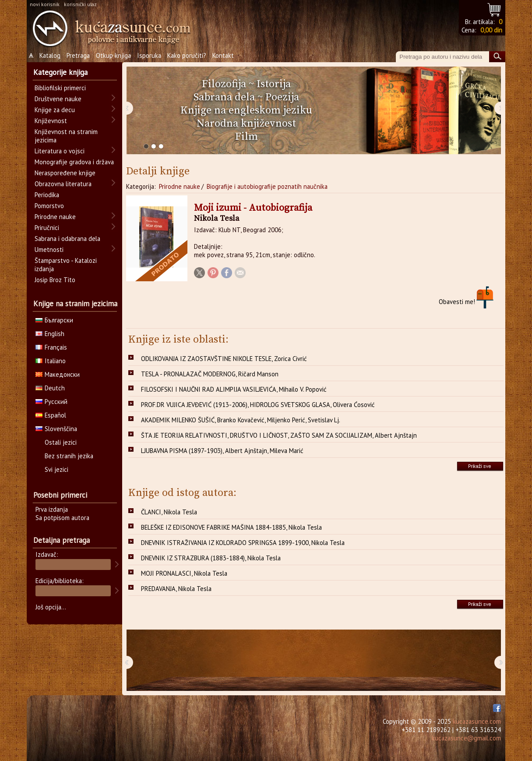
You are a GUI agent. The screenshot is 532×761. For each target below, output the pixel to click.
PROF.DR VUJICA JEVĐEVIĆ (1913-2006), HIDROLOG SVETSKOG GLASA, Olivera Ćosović (258, 405)
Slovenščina (56, 429)
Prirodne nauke (180, 186)
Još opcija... (51, 607)
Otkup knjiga (113, 55)
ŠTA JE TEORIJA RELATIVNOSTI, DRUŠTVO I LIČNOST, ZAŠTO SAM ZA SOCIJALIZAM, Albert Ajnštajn (279, 435)
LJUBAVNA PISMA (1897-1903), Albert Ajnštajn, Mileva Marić (222, 451)
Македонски (58, 374)
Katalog (50, 55)
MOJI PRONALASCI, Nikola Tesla (184, 573)
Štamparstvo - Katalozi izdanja (66, 265)
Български (54, 320)
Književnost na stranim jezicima (66, 136)
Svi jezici (56, 469)
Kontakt (223, 55)
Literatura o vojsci (60, 151)
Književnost (51, 121)
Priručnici (47, 228)
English (50, 334)
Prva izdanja (52, 509)
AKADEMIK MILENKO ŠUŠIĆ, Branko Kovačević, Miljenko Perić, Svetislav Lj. (241, 420)
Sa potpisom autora (62, 518)
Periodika (47, 195)
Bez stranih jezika (69, 456)
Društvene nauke (58, 99)
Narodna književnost (246, 124)
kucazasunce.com (477, 721)
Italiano (51, 361)
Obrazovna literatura (63, 184)
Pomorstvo (49, 206)
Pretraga (78, 55)
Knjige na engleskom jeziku (246, 110)
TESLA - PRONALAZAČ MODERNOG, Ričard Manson (210, 374)
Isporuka (149, 55)
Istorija (274, 84)
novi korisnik (45, 4)
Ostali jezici (61, 442)
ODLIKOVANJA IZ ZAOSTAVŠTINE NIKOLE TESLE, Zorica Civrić (224, 359)
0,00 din (491, 30)
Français (51, 347)
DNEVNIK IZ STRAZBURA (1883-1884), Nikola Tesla (211, 558)
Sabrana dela (224, 97)
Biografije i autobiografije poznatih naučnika (267, 186)
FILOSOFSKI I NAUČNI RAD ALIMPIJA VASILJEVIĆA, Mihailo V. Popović (234, 389)
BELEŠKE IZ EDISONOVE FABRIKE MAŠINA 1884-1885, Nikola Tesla (231, 527)
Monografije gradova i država (74, 162)
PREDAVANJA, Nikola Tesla (176, 589)
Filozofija (224, 84)
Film (247, 137)
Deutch (50, 388)
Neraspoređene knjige (65, 173)
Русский (51, 402)
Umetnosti (49, 250)
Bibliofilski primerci (60, 88)
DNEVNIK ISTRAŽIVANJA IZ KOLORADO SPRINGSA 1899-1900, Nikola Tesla (243, 543)
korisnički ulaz (80, 4)
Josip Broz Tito (55, 280)
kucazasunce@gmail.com (466, 738)
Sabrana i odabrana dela (67, 239)
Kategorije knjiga (60, 72)
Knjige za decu (55, 110)
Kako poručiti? (187, 55)
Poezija (282, 97)
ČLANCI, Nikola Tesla (169, 512)
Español (51, 415)
